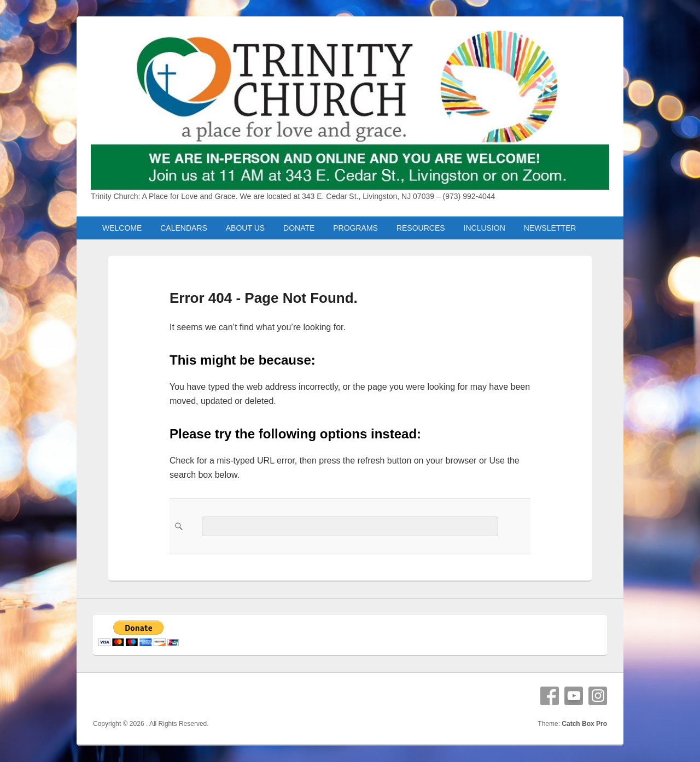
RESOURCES (421, 228)
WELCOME (122, 228)
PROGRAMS (355, 228)
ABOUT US (245, 228)
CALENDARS (184, 228)
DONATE (299, 228)
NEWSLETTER (550, 228)
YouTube (574, 696)
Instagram (598, 696)
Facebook (550, 696)
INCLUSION (485, 228)
